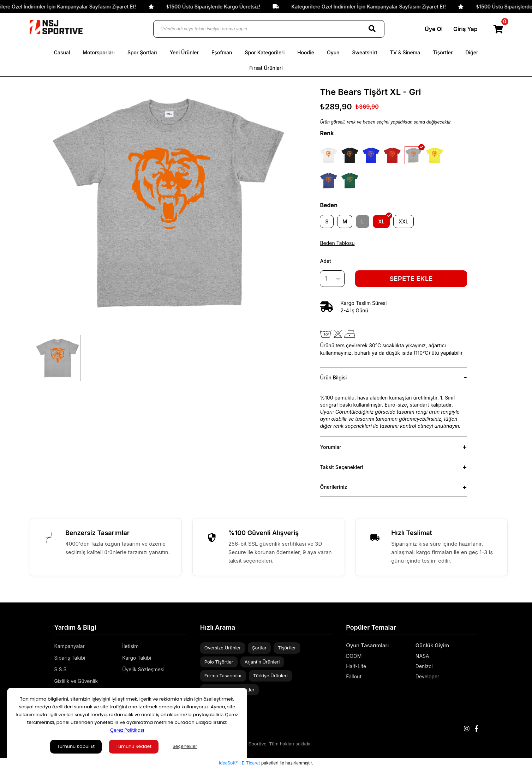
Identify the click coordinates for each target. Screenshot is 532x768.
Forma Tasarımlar (223, 676)
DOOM (354, 656)
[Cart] (499, 29)
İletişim (130, 646)
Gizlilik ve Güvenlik (76, 681)
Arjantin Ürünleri (262, 662)
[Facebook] (476, 729)
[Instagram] (467, 729)
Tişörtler (287, 648)
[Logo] (56, 27)
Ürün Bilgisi (333, 377)
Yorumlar (330, 447)
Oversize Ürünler (223, 648)
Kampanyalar (70, 646)
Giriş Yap (463, 29)
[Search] (372, 29)
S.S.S (61, 669)
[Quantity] (332, 279)
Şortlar (259, 648)
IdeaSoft (228, 763)
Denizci (424, 666)
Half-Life (356, 666)
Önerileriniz (333, 487)
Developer (428, 676)
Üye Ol (432, 29)
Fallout (354, 676)
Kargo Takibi (137, 658)
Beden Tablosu (337, 243)
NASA (422, 656)
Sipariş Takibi (70, 658)
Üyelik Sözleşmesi (143, 669)
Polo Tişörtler (219, 662)
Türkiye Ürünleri (270, 676)
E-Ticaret (251, 763)
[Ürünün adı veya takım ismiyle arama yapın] (269, 29)
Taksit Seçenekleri (341, 467)
